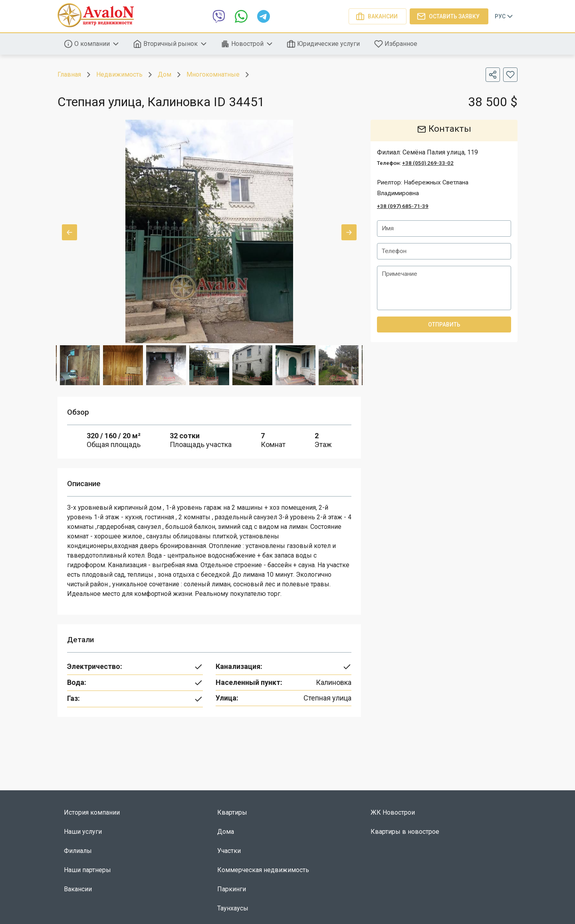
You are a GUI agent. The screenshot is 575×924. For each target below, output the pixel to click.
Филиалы (78, 851)
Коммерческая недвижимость (263, 870)
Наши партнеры (87, 870)
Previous (69, 232)
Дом (165, 74)
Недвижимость (119, 74)
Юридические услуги (324, 44)
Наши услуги (83, 832)
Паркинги (232, 889)
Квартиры (232, 812)
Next (349, 232)
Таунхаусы (233, 908)
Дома (226, 832)
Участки (229, 851)
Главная (69, 74)
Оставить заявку (449, 16)
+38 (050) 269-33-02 (428, 163)
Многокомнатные (213, 74)
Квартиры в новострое (405, 832)
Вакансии (378, 16)
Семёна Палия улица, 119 (440, 152)
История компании (92, 812)
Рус (505, 16)
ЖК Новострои (393, 812)
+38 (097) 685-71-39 (403, 206)
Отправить (444, 325)
